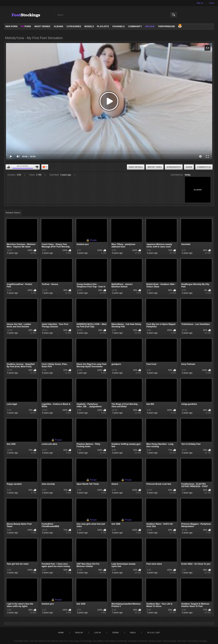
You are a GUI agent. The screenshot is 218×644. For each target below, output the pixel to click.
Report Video (155, 167)
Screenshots (174, 167)
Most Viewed (42, 26)
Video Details (136, 167)
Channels (118, 26)
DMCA (133, 633)
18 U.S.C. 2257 (154, 633)
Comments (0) (204, 167)
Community (135, 26)
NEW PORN (11, 26)
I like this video (9, 167)
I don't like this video (37, 167)
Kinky (188, 175)
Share (189, 167)
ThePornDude (166, 26)
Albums (59, 26)
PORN (26, 26)
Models (89, 26)
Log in (212, 3)
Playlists (103, 26)
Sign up (200, 3)
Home (61, 633)
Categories (74, 26)
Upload (150, 26)
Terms (115, 633)
